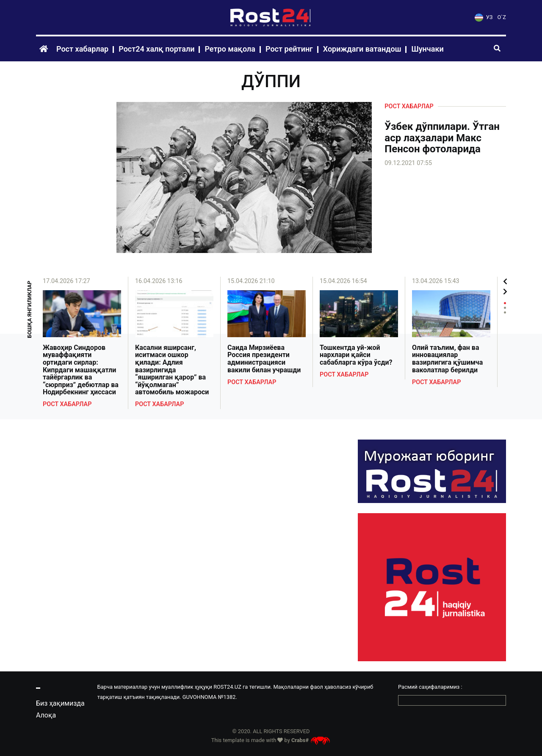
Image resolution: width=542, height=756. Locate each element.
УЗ (484, 17)
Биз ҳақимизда (60, 703)
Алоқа (46, 715)
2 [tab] (505, 308)
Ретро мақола (230, 49)
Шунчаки (427, 49)
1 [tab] (505, 303)
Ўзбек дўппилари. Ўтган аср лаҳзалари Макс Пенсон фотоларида (442, 138)
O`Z (502, 17)
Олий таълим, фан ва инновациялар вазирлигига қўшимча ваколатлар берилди (447, 359)
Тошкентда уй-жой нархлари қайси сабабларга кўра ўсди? (356, 355)
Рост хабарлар (82, 49)
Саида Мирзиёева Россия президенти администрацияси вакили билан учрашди (264, 359)
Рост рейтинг (289, 49)
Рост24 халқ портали (156, 49)
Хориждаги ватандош (362, 49)
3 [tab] (505, 312)
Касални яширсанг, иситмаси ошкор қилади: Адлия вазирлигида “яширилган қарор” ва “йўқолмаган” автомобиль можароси (172, 370)
